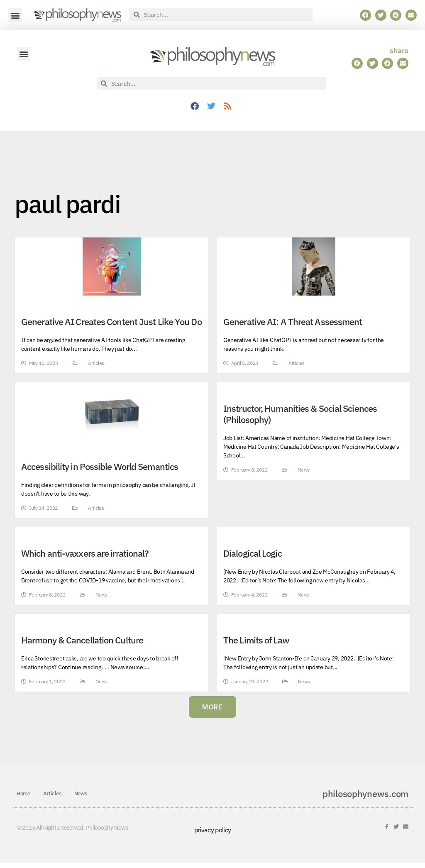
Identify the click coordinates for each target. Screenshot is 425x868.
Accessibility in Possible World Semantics (100, 467)
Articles (96, 363)
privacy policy (213, 830)
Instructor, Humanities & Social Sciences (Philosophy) (300, 414)
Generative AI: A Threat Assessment (293, 322)
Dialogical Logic (253, 553)
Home (23, 793)
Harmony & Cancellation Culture (82, 640)
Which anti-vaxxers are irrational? (85, 553)
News (304, 470)
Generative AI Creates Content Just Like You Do (111, 322)
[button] (15, 15)
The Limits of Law (256, 640)
